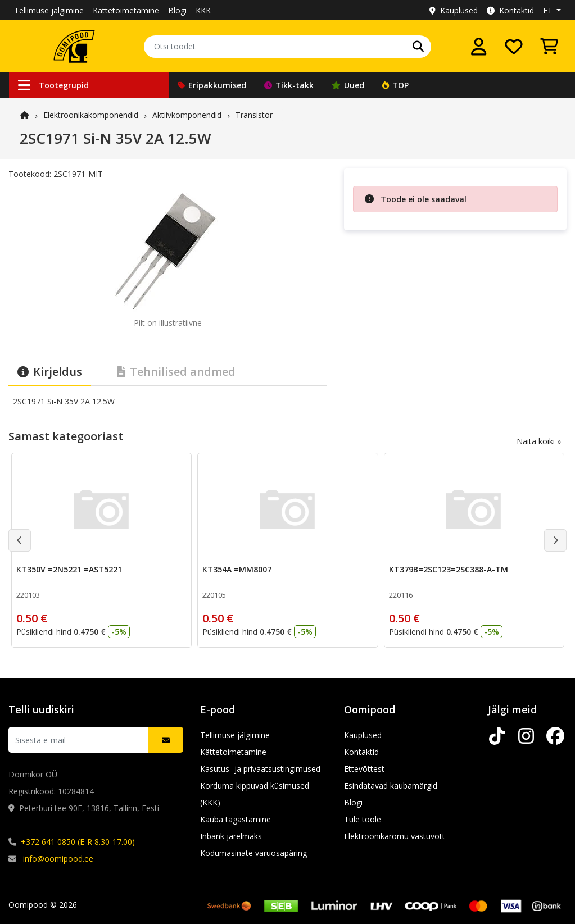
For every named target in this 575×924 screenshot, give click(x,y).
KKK (203, 10)
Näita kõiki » (539, 441)
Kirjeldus (50, 372)
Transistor (254, 115)
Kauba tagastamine (236, 819)
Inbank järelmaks (231, 836)
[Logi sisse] (479, 47)
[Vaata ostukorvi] (549, 47)
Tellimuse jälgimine (49, 10)
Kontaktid (510, 10)
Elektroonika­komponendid (91, 115)
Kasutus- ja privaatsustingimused (260, 769)
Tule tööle (363, 819)
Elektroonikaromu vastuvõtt (395, 836)
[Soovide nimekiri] (514, 47)
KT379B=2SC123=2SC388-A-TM (449, 569)
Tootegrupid (53, 85)
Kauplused (454, 10)
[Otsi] (418, 47)
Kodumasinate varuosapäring (253, 853)
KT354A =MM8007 (237, 569)
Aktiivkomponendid (187, 115)
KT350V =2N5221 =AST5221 (69, 569)
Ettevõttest (364, 769)
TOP (395, 85)
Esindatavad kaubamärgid (391, 786)
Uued (348, 85)
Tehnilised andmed (176, 372)
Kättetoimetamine (126, 10)
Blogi (177, 10)
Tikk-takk (289, 85)
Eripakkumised (212, 85)
